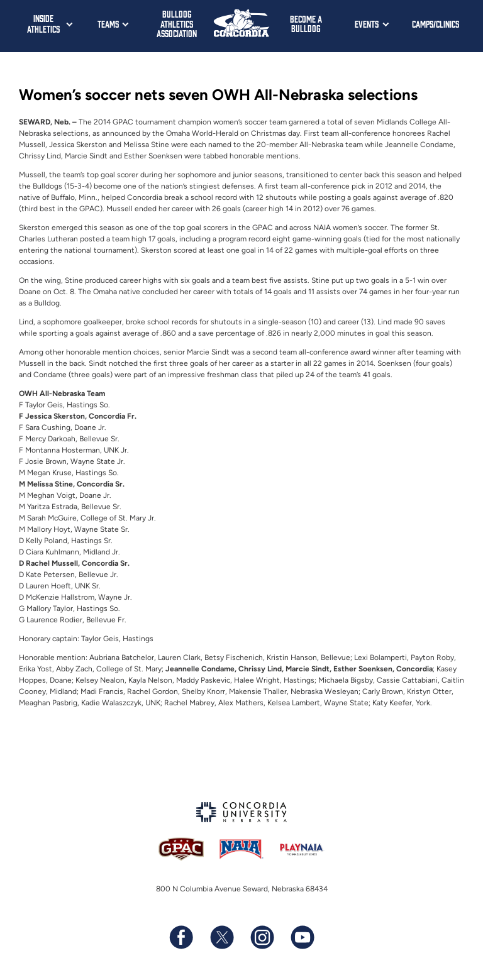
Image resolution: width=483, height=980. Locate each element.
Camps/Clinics (436, 24)
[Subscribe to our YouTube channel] (302, 937)
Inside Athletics (43, 23)
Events (367, 24)
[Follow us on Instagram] (262, 937)
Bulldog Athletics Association (177, 23)
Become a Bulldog (306, 24)
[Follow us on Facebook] (181, 937)
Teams (108, 24)
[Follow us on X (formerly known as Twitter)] (221, 937)
